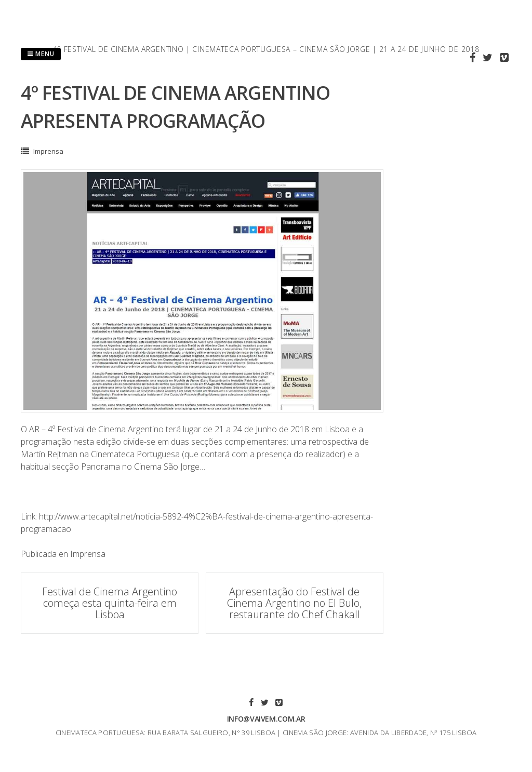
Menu (41, 54)
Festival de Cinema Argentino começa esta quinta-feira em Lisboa (110, 603)
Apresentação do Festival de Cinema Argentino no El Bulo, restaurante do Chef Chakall (294, 603)
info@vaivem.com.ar (266, 719)
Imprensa (48, 151)
